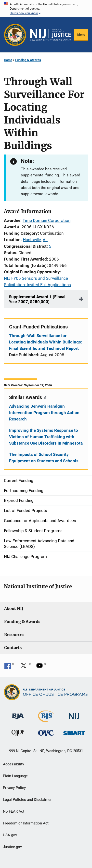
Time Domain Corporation (46, 220)
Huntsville (32, 240)
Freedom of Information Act (26, 823)
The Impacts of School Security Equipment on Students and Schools (44, 458)
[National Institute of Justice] (74, 714)
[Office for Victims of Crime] (46, 733)
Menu (81, 35)
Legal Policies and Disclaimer (27, 800)
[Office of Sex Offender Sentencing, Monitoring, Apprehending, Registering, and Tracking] (74, 732)
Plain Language (15, 776)
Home (8, 60)
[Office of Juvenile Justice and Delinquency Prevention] (18, 734)
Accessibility (13, 764)
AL (45, 240)
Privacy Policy (14, 788)
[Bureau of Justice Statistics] (46, 720)
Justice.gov (12, 847)
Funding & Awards (28, 60)
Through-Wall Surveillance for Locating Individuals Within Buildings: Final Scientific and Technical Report (46, 342)
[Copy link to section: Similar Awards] (45, 397)
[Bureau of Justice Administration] (18, 714)
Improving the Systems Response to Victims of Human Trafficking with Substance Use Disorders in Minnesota (46, 437)
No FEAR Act (14, 811)
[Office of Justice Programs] (15, 35)
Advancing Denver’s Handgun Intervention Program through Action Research (44, 413)
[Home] (50, 35)
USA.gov (10, 835)
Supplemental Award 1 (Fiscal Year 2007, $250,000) (37, 299)
